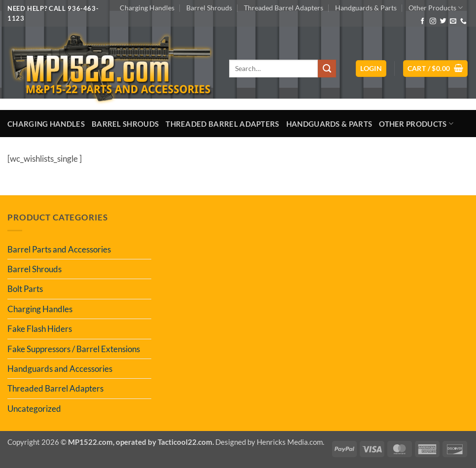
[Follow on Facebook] (423, 21)
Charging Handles (147, 8)
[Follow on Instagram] (433, 21)
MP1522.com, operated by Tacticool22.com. (141, 442)
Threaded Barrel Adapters (284, 8)
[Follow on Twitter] (443, 21)
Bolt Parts (25, 289)
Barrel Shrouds (209, 8)
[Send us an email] (453, 21)
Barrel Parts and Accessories (59, 249)
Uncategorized (34, 409)
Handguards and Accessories (60, 369)
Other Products (436, 8)
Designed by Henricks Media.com (269, 442)
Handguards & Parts (366, 8)
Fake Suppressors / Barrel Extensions (74, 349)
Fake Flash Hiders (40, 329)
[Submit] (327, 69)
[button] (371, 69)
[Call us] (463, 21)
